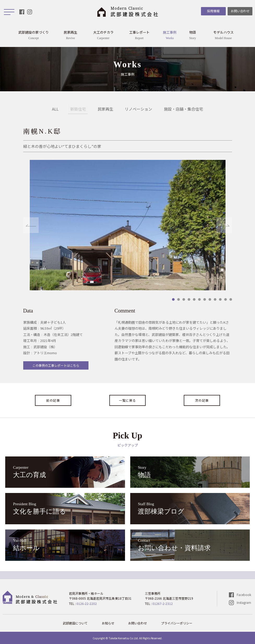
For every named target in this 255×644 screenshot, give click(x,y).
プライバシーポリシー (177, 623)
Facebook (244, 595)
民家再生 (105, 109)
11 (226, 299)
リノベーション (139, 109)
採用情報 (213, 11)
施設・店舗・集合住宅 (184, 109)
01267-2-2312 (163, 603)
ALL (55, 109)
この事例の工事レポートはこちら (56, 365)
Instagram (244, 602)
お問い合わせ (240, 11)
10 (220, 299)
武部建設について (75, 623)
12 (231, 299)
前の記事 (53, 400)
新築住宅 (78, 109)
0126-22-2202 (87, 603)
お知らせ (108, 623)
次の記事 (202, 400)
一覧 (127, 400)
